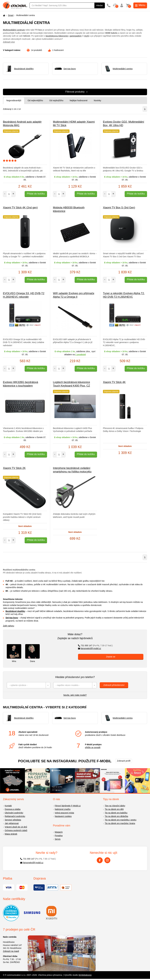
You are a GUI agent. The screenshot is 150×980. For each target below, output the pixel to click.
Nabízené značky (63, 809)
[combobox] (29, 685)
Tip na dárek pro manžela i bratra (120, 823)
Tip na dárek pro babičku (116, 813)
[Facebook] (100, 860)
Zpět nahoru (9, 626)
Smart (11, 15)
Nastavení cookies (63, 816)
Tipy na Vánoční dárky (115, 806)
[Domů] (4, 15)
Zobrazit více (9, 42)
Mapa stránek (11, 834)
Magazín (59, 832)
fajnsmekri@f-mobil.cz (90, 648)
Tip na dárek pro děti (114, 809)
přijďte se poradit (93, 747)
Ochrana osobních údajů (16, 830)
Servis (58, 839)
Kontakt (8, 806)
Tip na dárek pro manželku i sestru (121, 820)
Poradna (59, 836)
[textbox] (29, 685)
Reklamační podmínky (15, 816)
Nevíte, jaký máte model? (75, 695)
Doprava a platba (13, 809)
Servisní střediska (13, 820)
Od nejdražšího (56, 100)
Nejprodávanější (14, 100)
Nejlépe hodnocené (79, 100)
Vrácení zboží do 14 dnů (16, 827)
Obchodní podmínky (14, 813)
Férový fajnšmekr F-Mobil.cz (68, 806)
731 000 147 (95, 645)
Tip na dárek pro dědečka (116, 816)
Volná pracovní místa (64, 813)
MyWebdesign (85, 975)
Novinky (97, 100)
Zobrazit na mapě (11, 951)
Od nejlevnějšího (35, 100)
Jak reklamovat (12, 823)
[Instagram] (107, 860)
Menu (140, 5)
